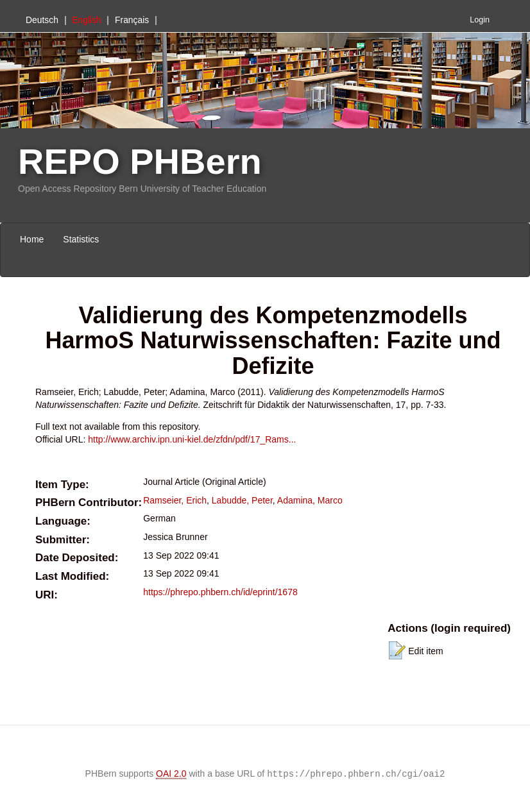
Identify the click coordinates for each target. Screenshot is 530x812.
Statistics (81, 239)
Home (32, 239)
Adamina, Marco (310, 500)
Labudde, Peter (242, 500)
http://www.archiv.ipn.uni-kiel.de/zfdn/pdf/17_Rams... (192, 439)
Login (480, 20)
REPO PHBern (140, 161)
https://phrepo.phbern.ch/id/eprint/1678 (220, 592)
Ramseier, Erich (175, 500)
